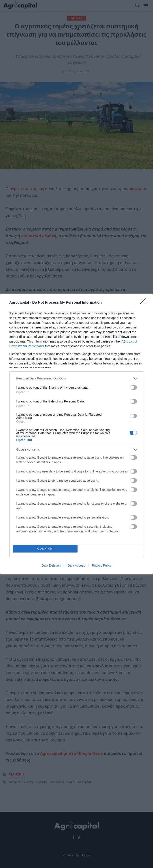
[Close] (144, 302)
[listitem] (77, 378)
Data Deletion (51, 566)
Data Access (76, 566)
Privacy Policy (102, 566)
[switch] (133, 387)
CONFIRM (46, 549)
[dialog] (76, 434)
